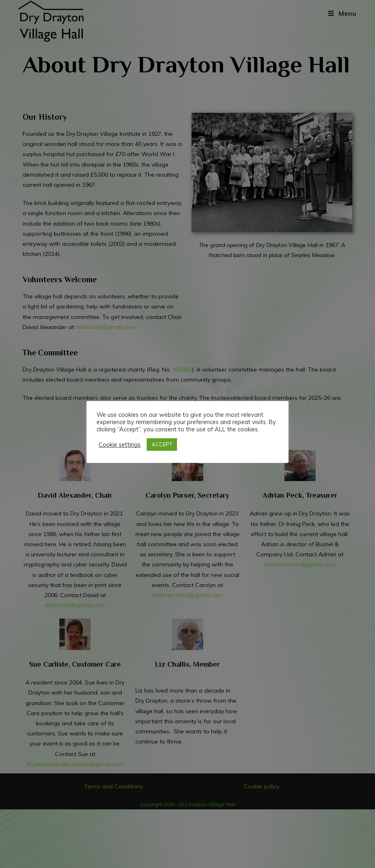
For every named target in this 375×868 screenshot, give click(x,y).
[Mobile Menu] (342, 13)
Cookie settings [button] (120, 445)
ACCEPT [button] (162, 444)
